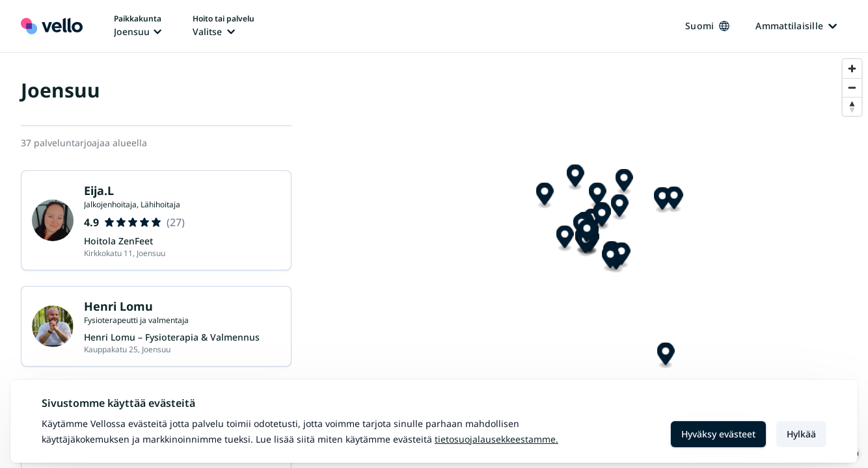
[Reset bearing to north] (852, 106)
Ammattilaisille (796, 26)
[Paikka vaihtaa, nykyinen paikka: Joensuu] (138, 26)
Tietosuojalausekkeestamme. (496, 439)
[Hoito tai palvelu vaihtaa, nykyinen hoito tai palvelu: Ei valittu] (224, 26)
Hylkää (801, 434)
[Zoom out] (852, 87)
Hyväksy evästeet (718, 434)
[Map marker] (609, 234)
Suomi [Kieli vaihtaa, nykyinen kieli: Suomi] (707, 26)
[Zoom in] (852, 69)
